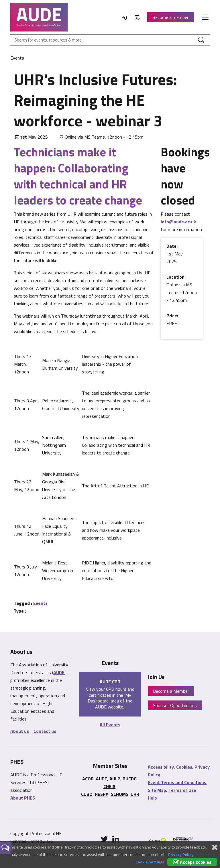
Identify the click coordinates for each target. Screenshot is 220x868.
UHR (135, 794)
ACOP (88, 779)
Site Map (157, 790)
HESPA (102, 794)
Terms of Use (182, 790)
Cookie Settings (150, 862)
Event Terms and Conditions (177, 782)
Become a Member (171, 691)
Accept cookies (192, 862)
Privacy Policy (181, 854)
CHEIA (109, 786)
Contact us (45, 731)
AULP (115, 779)
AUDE (59, 672)
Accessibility (161, 767)
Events (40, 603)
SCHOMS (120, 794)
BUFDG (130, 779)
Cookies (184, 767)
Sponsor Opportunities (175, 705)
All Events (110, 725)
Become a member (170, 17)
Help (152, 798)
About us (20, 731)
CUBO (87, 794)
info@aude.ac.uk (178, 222)
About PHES (23, 798)
